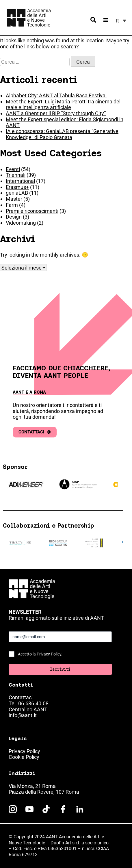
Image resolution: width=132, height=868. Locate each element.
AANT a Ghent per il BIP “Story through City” (56, 113)
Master (14, 199)
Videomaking (21, 223)
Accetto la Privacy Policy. (40, 654)
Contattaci (35, 432)
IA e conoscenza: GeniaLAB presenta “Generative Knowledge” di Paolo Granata (62, 134)
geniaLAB (17, 193)
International (20, 181)
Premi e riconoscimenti (32, 211)
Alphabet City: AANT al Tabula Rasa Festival (56, 95)
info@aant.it (23, 715)
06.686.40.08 (33, 703)
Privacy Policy (24, 751)
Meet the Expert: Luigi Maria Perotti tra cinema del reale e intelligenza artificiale (63, 105)
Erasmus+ (17, 187)
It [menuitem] (117, 21)
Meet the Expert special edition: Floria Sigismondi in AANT (65, 122)
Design (14, 217)
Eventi (13, 169)
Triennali (16, 175)
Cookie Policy (24, 757)
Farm (12, 205)
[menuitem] (121, 21)
